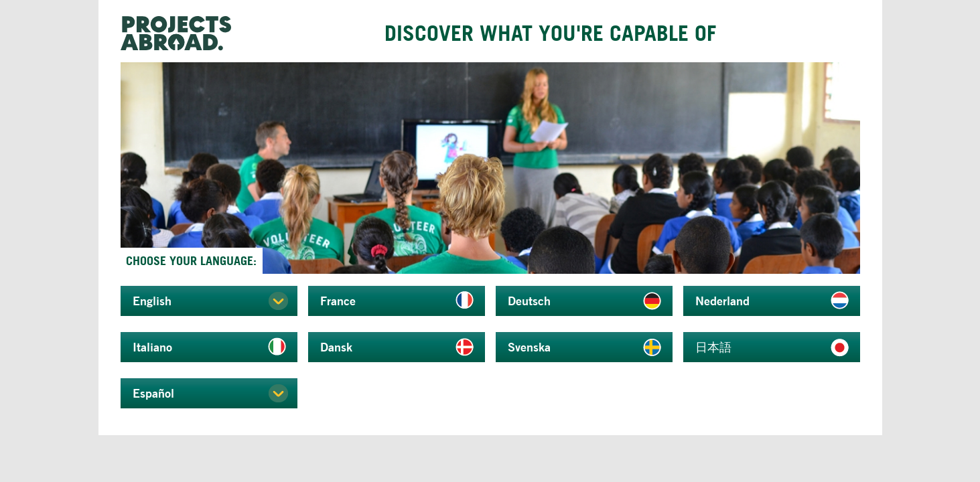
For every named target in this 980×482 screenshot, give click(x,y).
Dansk (336, 347)
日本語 (713, 347)
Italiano (152, 347)
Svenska (529, 347)
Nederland (722, 301)
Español (153, 393)
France (338, 301)
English (152, 301)
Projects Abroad (181, 33)
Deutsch (529, 301)
